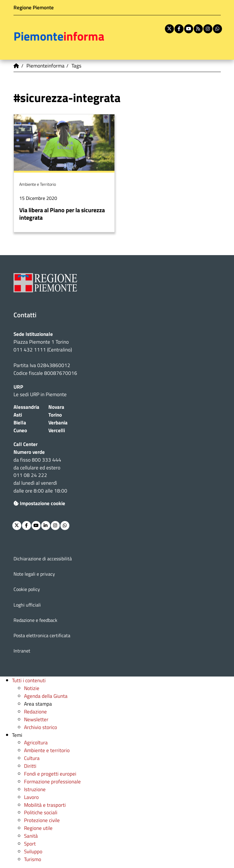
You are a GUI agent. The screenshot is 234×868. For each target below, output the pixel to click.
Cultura (32, 758)
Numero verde (29, 452)
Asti (18, 415)
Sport (30, 844)
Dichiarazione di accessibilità (43, 559)
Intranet (22, 651)
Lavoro (31, 797)
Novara (56, 407)
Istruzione (35, 789)
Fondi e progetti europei (50, 774)
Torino (55, 415)
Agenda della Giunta (46, 696)
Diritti (30, 766)
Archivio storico (41, 727)
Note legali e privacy (34, 574)
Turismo (33, 859)
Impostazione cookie (39, 503)
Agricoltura (36, 742)
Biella (20, 422)
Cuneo (20, 430)
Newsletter (36, 719)
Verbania (58, 422)
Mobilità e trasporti (45, 805)
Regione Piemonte (34, 7)
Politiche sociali (41, 812)
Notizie (32, 688)
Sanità (31, 836)
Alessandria (26, 407)
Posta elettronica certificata (42, 635)
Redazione (35, 711)
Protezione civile (42, 820)
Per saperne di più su (64, 173)
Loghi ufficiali (27, 605)
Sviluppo (33, 851)
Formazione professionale (52, 781)
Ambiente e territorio (47, 750)
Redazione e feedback (35, 620)
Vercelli (57, 430)
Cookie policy (27, 589)
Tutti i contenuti (29, 680)
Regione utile (38, 828)
